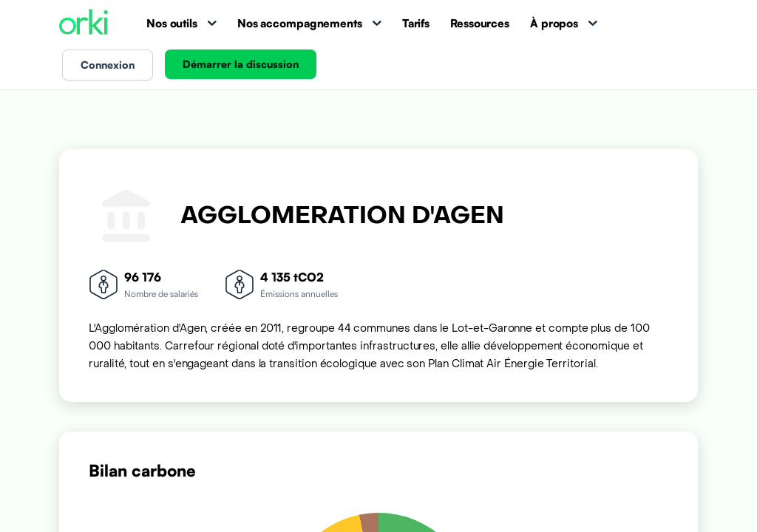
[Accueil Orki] (84, 23)
